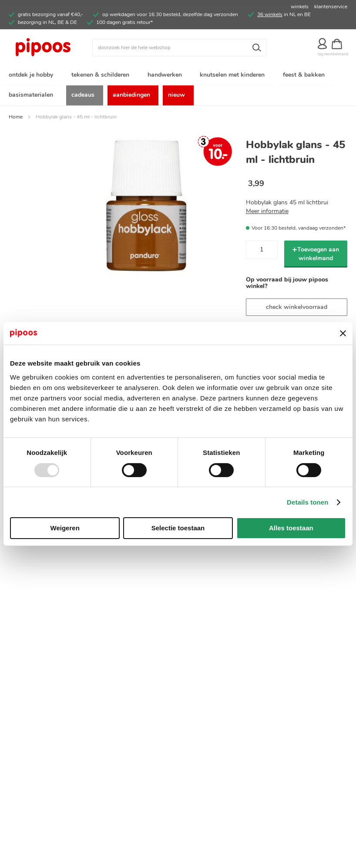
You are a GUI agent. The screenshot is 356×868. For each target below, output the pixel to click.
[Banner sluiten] (343, 333)
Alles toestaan (291, 528)
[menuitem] (33, 76)
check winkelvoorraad (297, 308)
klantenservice (331, 7)
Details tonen (307, 502)
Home (16, 118)
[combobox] (179, 47)
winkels (300, 7)
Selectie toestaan (178, 528)
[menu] (178, 86)
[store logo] (50, 47)
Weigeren (65, 528)
